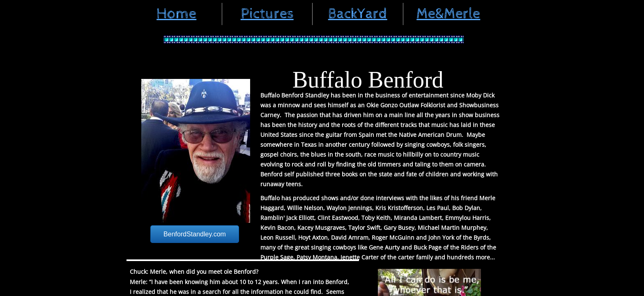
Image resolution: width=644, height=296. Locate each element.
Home (176, 14)
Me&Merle (448, 14)
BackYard (358, 14)
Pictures (267, 14)
